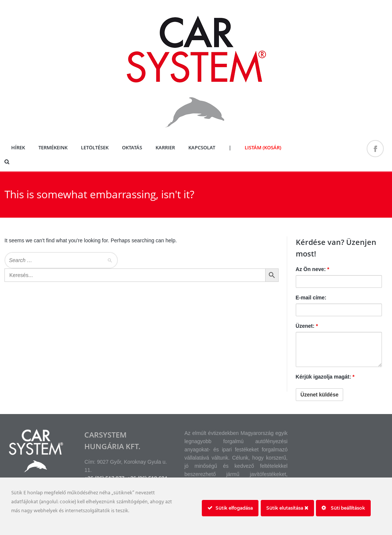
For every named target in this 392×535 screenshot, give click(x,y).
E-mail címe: (311, 298)
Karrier (165, 147)
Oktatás (132, 147)
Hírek (18, 147)
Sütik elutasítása (287, 508)
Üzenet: (307, 326)
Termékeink (53, 147)
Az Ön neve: (313, 269)
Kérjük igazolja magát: (325, 377)
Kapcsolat (202, 147)
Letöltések (95, 147)
